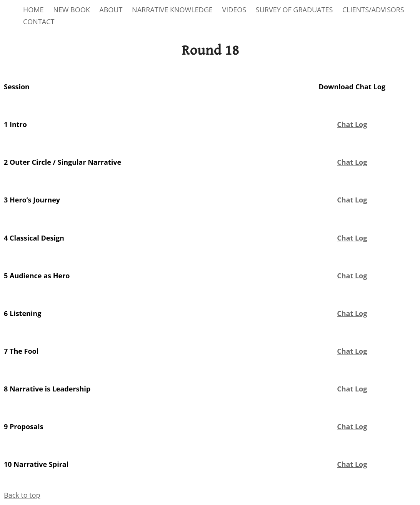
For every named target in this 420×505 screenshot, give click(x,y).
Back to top (22, 495)
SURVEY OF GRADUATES (294, 10)
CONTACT (39, 22)
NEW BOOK (72, 10)
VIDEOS (234, 10)
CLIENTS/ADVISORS (373, 10)
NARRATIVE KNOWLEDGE (172, 10)
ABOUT (111, 10)
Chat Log (352, 162)
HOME (33, 10)
